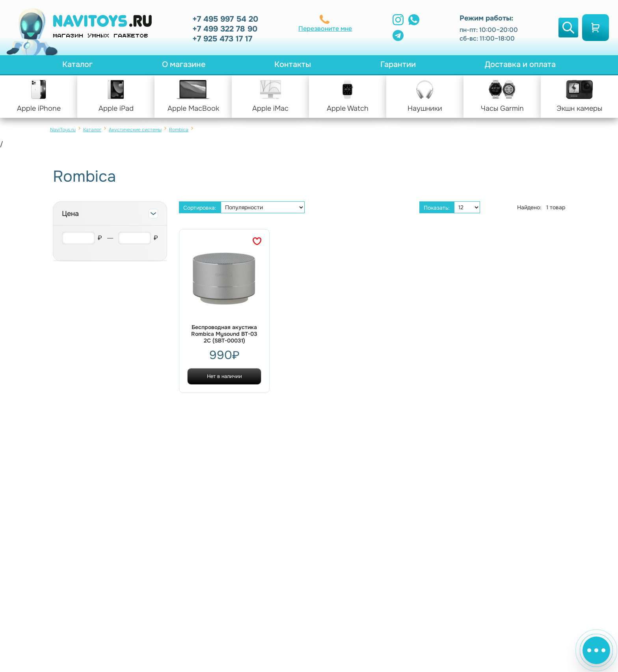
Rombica (179, 130)
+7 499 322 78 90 (225, 29)
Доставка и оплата (520, 64)
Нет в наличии (224, 376)
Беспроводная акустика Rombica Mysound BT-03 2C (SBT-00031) (224, 334)
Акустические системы (135, 130)
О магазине (184, 64)
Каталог (77, 64)
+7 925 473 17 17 (222, 39)
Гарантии (398, 64)
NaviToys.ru (63, 130)
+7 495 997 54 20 (225, 19)
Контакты (293, 64)
